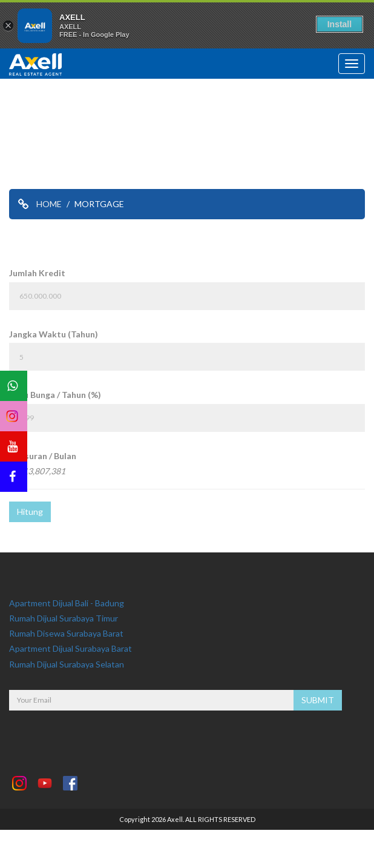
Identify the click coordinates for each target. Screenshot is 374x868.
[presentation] (101, 734)
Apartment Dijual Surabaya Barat (71, 648)
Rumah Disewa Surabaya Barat (66, 633)
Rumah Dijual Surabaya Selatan (67, 664)
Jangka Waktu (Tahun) (54, 334)
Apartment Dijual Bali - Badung (67, 603)
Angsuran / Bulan (43, 456)
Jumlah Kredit (37, 273)
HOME (49, 204)
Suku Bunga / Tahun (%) (55, 395)
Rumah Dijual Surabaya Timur (64, 618)
